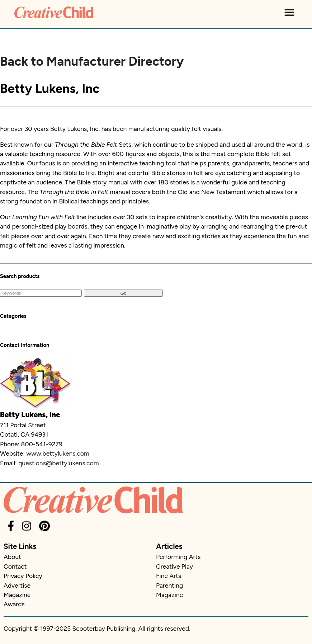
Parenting (169, 585)
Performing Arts (178, 557)
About (12, 557)
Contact (15, 566)
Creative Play (174, 566)
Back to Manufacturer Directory (92, 61)
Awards (14, 604)
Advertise (17, 585)
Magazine (17, 595)
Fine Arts (169, 576)
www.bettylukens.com (58, 453)
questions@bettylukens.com (59, 463)
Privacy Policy (23, 576)
